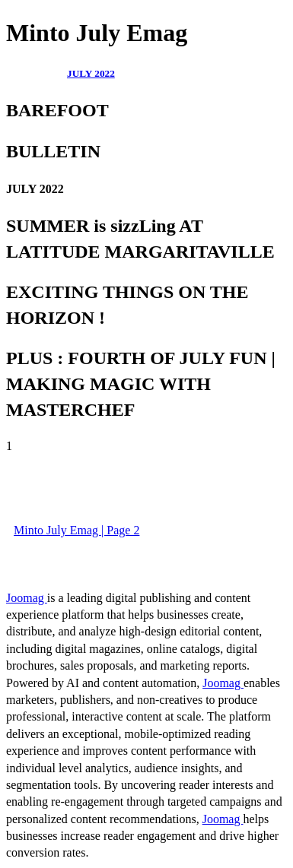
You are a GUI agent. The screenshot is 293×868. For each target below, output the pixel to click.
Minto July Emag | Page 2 (76, 530)
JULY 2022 (91, 73)
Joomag (27, 598)
